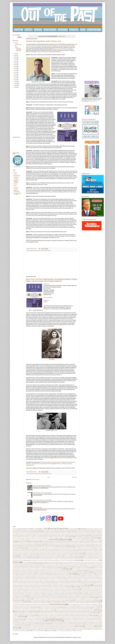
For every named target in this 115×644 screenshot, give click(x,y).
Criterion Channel (70, 549)
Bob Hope (19, 540)
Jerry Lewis (44, 580)
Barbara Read (15, 537)
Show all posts (62, 36)
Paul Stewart (19, 605)
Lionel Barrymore (72, 589)
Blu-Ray (96, 538)
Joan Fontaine (83, 580)
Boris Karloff (74, 540)
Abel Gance (15, 530)
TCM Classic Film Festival (54, 621)
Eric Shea (40, 559)
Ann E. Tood (66, 533)
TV (50, 624)
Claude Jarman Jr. (50, 548)
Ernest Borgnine (46, 559)
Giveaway (61, 568)
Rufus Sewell (88, 613)
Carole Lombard (96, 543)
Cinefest (55, 547)
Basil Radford (42, 537)
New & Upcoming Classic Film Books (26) (42, 486)
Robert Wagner (67, 612)
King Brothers (81, 585)
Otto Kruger (84, 602)
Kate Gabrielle (81, 584)
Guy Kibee (87, 569)
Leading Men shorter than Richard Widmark (42, 493)
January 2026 (18, 45)
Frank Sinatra (37, 564)
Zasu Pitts (65, 631)
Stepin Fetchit (71, 618)
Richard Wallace (23, 610)
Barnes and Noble (57, 49)
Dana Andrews (31, 551)
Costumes (58, 549)
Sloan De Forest (42, 617)
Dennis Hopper (16, 553)
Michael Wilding (81, 596)
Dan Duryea (20, 551)
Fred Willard (64, 564)
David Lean (93, 551)
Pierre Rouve (61, 606)
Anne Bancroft (30, 534)
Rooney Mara (58, 613)
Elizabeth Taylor (100, 557)
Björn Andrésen (64, 538)
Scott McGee (99, 614)
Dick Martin (51, 553)
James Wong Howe (44, 577)
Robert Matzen (90, 610)
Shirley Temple (69, 616)
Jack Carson (20, 576)
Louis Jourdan (35, 591)
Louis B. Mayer (23, 591)
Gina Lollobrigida (47, 568)
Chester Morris (83, 545)
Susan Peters (92, 620)
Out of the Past (17, 167)
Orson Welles (75, 602)
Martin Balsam (46, 593)
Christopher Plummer (35, 547)
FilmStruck (33, 562)
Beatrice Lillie (48, 537)
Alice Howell (53, 531)
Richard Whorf (30, 610)
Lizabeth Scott (89, 589)
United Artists (83, 624)
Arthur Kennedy (26, 535)
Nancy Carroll (46, 599)
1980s (82, 529)
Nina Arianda (45, 600)
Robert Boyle (64, 610)
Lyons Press (86, 591)
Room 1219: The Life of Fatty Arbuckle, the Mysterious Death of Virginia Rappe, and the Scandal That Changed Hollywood (52, 46)
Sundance (65, 620)
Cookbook (30, 549)
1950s (58, 529)
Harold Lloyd (27, 571)
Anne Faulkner (37, 534)
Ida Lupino (20, 575)
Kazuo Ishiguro (41, 585)
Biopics (58, 538)
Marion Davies (83, 592)
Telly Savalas (77, 621)
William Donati (57, 629)
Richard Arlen (65, 609)
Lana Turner (31, 587)
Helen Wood (45, 572)
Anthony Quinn (49, 534)
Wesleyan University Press (79, 628)
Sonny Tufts (67, 617)
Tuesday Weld (33, 624)
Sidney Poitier (93, 616)
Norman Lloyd (97, 600)
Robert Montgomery (19, 611)
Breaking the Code (22, 541)
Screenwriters (15, 616)
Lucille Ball (67, 591)
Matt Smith (32, 595)
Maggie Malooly (98, 591)
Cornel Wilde (53, 549)
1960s (64, 529)
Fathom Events (20, 561)
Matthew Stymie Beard (39, 595)
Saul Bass (80, 614)
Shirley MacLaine (63, 616)
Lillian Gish (36, 589)
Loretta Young (16, 591)
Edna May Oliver (99, 556)
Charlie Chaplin (60, 545)
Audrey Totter (65, 535)
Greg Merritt (48, 289)
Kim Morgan (64, 585)
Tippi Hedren (88, 623)
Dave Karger (87, 551)
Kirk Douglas (96, 585)
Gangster (29, 565)
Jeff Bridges (97, 579)
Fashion (14, 561)
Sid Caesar (86, 616)
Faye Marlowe (45, 561)
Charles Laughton (26, 545)
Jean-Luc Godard (83, 579)
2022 (15, 59)
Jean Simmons (70, 579)
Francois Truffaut (89, 562)
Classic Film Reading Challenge (17, 181)
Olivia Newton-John (68, 602)
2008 (15, 85)
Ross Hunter (64, 613)
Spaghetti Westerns (83, 617)
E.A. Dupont (22, 556)
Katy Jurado (29, 585)
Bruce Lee (97, 541)
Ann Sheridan (79, 533)
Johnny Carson (59, 583)
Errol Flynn (59, 559)
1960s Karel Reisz (71, 529)
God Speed (89, 568)
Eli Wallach (72, 557)
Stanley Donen (25, 618)
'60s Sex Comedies (16, 529)
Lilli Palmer (31, 589)
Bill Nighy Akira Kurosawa (24, 538)
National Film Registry (79, 599)
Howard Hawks (39, 573)
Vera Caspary (51, 625)
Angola (46, 533)
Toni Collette (99, 623)
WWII (29, 631)
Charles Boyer (91, 544)
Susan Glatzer (79, 620)
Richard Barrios (71, 609)
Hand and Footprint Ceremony (96, 569)
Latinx (81, 587)
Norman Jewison (84, 600)
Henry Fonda (57, 572)
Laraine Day (37, 587)
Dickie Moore (68, 553)
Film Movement (71, 561)
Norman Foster (77, 600)
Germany (29, 568)
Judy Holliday (53, 584)
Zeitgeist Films (71, 631)
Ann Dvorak (61, 533)
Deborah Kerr (70, 552)
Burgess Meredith (19, 543)
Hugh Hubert (64, 573)
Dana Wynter (43, 551)
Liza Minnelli (83, 589)
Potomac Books (92, 606)
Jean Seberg (64, 579)
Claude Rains (57, 548)
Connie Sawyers (99, 548)
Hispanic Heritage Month (73, 572)
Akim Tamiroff (71, 530)
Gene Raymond (71, 565)
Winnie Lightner (98, 629)
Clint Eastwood (71, 548)
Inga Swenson (32, 575)
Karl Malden (70, 584)
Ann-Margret (91, 533)
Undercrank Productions (74, 624)
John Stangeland (40, 583)
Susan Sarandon (99, 620)
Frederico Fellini (79, 564)
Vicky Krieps (63, 625)
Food (43, 562)
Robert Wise (80, 612)
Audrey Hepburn (58, 535)
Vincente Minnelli (94, 625)
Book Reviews (35, 474)
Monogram (68, 597)
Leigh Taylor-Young (47, 588)
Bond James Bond (38, 540)
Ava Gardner (79, 535)
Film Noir (78, 560)
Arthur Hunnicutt (19, 535)
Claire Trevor (85, 547)
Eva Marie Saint (87, 559)
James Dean (93, 576)
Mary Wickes (18, 595)
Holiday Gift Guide (83, 572)
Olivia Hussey (60, 601)
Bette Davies (83, 537)
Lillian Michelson (42, 589)
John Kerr (18, 583)
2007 (15, 87)
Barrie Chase (30, 537)
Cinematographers (78, 547)
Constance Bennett (24, 549)
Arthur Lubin (32, 535)
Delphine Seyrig (89, 552)
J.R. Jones (93, 575)
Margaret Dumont (31, 592)
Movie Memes (93, 597)
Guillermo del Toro (75, 569)
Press (15, 185)
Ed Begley (44, 556)
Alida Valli (65, 531)
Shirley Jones (56, 616)
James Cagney (79, 576)
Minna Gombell (43, 597)
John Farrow (72, 581)
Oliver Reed (45, 602)
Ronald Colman (45, 613)
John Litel (23, 583)
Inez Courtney (26, 575)
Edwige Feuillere (54, 557)
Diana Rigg (34, 553)
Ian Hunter (98, 573)
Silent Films (49, 474)
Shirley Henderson (49, 616)
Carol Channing (72, 543)
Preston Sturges (16, 607)
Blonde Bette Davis (88, 538)
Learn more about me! (92, 101)
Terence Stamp (83, 621)
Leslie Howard (85, 588)
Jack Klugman (26, 576)
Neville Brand (99, 599)
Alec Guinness (21, 531)
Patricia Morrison (73, 603)
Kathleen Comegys (98, 584)
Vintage (100, 625)
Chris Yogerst (16, 547)
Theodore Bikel (39, 623)
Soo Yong (72, 617)
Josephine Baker (26, 584)
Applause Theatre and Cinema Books (73, 534)
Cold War (82, 548)
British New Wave (68, 541)
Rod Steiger (97, 612)
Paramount (46, 603)
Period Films (46, 605)
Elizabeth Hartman (92, 557)
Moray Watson (86, 597)
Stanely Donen (19, 618)
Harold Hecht (21, 571)
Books (34, 251)
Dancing (48, 551)
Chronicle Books (44, 547)
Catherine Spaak (57, 544)
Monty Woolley (80, 597)
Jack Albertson (99, 575)
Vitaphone (27, 627)
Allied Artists (91, 531)
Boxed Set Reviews (86, 540)
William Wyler (92, 629)
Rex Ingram (37, 609)
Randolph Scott (50, 607)
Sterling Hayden (78, 618)
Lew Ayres (97, 588)
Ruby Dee (77, 613)
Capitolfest (53, 543)
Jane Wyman (91, 577)
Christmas (28, 547)
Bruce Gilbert (85, 541)
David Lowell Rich (99, 551)
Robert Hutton (84, 610)
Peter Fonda (85, 605)
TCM (44, 621)
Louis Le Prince (41, 591)
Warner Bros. (24, 628)
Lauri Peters (99, 587)
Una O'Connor (66, 624)
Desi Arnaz (22, 553)
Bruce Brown (80, 541)
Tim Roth (78, 623)
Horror (18, 573)
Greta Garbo (58, 569)
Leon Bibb (65, 588)
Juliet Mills (64, 584)
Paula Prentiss (25, 605)
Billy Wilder (42, 538)
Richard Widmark (36, 610)
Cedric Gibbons (78, 544)
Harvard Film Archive (81, 571)
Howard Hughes (46, 573)
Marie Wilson (53, 592)
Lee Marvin (36, 588)
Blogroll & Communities (17, 191)
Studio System (42, 620)
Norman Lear (91, 600)
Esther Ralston (74, 559)
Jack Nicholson (33, 576)
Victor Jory (68, 625)
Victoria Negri (74, 625)
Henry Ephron (51, 572)
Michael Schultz (74, 596)
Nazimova (87, 599)
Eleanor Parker (66, 557)
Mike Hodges (20, 597)
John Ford (77, 581)
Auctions (47, 535)
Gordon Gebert (20, 569)
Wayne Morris (56, 628)
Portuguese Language (84, 606)
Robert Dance (70, 610)
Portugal (77, 606)
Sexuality (35, 616)
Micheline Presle (95, 596)
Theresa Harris (45, 623)
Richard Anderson (58, 609)
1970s (77, 529)
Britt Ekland (74, 541)
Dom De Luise (100, 553)
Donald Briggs (28, 555)
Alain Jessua (83, 530)
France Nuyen (54, 562)
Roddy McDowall (19, 613)
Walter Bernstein (46, 627)
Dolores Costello (93, 553)
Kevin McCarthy (53, 585)
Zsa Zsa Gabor (78, 631)
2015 (15, 72)
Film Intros (65, 561)
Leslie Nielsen (92, 588)
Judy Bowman (40, 584)
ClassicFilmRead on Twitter (18, 194)
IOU (77, 575)
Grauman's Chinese (33, 569)
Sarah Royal (75, 614)
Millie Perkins (37, 597)
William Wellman (85, 629)
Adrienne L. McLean (51, 530)
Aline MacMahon (71, 531)
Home (49, 477)
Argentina (89, 534)
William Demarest (50, 629)
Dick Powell (56, 553)
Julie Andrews (59, 584)
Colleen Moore (87, 548)
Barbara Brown (99, 535)
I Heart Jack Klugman (91, 573)
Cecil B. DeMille (65, 544)
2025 (15, 54)
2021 (15, 61)
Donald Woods (48, 555)
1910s (34, 529)
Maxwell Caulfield (82, 595)
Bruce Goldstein (92, 541)
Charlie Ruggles (67, 545)
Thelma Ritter (27, 623)
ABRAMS (20, 530)
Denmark (101, 552)
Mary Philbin (89, 593)
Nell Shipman (92, 599)
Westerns (87, 628)
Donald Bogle (22, 555)
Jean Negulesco (49, 579)
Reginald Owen (19, 609)
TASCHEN (39, 621)
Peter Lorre (97, 605)
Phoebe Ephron (43, 606)
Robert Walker (74, 612)
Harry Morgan (67, 571)
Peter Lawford (91, 605)
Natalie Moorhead (59, 599)
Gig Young (34, 568)
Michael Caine (45, 596)
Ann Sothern (85, 533)
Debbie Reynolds (64, 552)
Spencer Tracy (90, 617)
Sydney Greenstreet (27, 621)
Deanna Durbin (57, 552)
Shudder (82, 616)
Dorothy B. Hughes (67, 555)
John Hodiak (97, 581)
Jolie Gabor (74, 583)
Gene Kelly (59, 565)
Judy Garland (46, 584)
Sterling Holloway (85, 618)
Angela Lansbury (33, 533)
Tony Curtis (15, 624)
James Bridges (67, 576)
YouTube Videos (50, 631)
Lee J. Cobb (30, 588)
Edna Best (93, 556)
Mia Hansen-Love (32, 596)
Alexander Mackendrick (29, 531)
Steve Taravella (28, 620)
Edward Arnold (17, 557)
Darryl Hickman (73, 551)
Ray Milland (62, 607)
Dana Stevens (37, 551)
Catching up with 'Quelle (40, 544)
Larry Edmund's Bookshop (45, 587)
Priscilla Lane (22, 607)
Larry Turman (60, 587)
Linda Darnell (60, 589)
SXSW (15, 621)
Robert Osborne (34, 611)
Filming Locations (26, 562)
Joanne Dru (18, 581)
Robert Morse (27, 612)
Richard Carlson (87, 609)
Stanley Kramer (32, 618)
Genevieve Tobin (89, 565)
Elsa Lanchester (23, 559)
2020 (15, 63)
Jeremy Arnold (38, 580)
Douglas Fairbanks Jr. (84, 555)
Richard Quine (16, 610)
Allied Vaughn (97, 531)
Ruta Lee (18, 614)
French (90, 564)
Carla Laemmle (65, 543)
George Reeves (54, 566)
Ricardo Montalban (51, 609)
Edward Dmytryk (24, 557)
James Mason (30, 577)
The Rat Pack (21, 623)
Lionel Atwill (66, 589)
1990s (86, 529)
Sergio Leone (29, 616)
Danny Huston (60, 551)
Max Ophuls (63, 595)
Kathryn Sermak (23, 585)
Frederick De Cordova (71, 564)
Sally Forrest (40, 614)
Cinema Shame (69, 547)
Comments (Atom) (36, 480)
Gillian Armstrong (40, 568)
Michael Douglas (67, 596)
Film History (60, 561)
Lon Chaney (100, 589)
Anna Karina (96, 533)
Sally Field (34, 614)
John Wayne (53, 583)
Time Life (83, 622)
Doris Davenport (55, 555)
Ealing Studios (28, 556)
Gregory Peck (52, 569)
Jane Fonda (56, 577)
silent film (16, 617)
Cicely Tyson (50, 547)
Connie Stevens (17, 549)
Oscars (80, 602)
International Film (65, 575)
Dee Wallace (83, 552)
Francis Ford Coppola (75, 562)
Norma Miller (62, 600)
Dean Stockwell (42, 552)
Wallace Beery (40, 627)
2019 (15, 65)
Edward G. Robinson (33, 557)
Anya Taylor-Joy (63, 534)
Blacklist (69, 538)
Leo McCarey (60, 588)
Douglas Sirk (92, 555)
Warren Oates (42, 628)
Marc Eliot (24, 592)
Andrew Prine (26, 533)
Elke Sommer (16, 559)
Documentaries (79, 553)
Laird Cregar (25, 587)
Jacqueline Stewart (52, 576)
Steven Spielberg (35, 620)
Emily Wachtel (29, 559)
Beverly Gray (100, 537)
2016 (15, 70)
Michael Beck (39, 596)
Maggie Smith (15, 592)
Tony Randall (20, 624)
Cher (79, 545)
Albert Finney (100, 530)
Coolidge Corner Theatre (38, 549)
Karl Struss (75, 584)
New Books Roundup (17, 600)
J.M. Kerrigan (87, 575)
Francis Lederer (83, 562)
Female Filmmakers (52, 561)
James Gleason (17, 577)
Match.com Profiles (25, 595)
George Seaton (76, 566)
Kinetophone (75, 585)
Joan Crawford (76, 580)
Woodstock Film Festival (17, 631)
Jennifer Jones (32, 580)
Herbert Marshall (64, 572)
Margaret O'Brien (38, 592)
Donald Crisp (34, 555)
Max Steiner (68, 595)
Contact (16, 184)
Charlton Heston (74, 545)
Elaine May (60, 557)
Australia (70, 535)
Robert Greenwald (77, 610)
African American (58, 530)
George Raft (48, 566)
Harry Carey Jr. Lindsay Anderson (57, 571)
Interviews (49, 251)
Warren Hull (36, 628)
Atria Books (43, 535)
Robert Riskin (42, 612)
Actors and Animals (36, 530)
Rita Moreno (49, 610)
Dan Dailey (15, 551)
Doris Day (61, 555)
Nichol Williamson (33, 600)
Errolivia (64, 559)
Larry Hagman (54, 587)
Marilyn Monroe (76, 592)
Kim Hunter (59, 585)
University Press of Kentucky (22, 625)
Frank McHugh (31, 564)
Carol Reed (84, 543)
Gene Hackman (53, 565)
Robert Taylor (54, 612)
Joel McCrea (31, 581)
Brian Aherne (50, 541)
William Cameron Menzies (22, 629)
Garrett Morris (34, 565)
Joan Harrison (97, 580)
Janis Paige (19, 579)
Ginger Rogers (55, 568)
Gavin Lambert (47, 565)
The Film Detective (96, 621)
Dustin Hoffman (98, 555)
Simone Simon (30, 617)
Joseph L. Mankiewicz (18, 584)
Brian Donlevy (55, 541)
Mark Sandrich (27, 593)
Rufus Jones (82, 613)
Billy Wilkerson (47, 538)
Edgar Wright (73, 556)
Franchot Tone (67, 562)
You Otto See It (42, 631)
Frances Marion (61, 562)
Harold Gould (15, 571)
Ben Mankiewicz (70, 537)
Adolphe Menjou (43, 530)
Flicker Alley (39, 562)
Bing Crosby (53, 538)
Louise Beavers (48, 591)
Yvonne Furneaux (59, 631)
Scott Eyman (93, 614)
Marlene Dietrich (33, 593)
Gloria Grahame (76, 568)
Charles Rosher (33, 545)
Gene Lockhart (65, 565)
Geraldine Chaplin (16, 568)
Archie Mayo (83, 534)
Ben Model (77, 537)
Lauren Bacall (86, 587)
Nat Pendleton (52, 599)
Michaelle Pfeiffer (88, 596)
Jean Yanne (76, 579)
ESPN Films (68, 559)
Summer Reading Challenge (53, 620)
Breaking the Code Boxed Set (33, 541)
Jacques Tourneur (60, 576)
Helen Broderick (26, 572)
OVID (14, 603)
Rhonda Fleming (43, 609)
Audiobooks (52, 535)
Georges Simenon (98, 566)
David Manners (17, 552)
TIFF (72, 623)
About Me (16, 189)
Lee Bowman (25, 588)
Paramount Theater (53, 603)
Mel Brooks (88, 595)
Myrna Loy (35, 599)
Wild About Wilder (94, 628)
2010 (15, 82)
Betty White (95, 537)
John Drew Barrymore (64, 581)
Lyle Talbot (81, 591)
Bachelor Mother (86, 535)
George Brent (96, 565)
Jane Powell (67, 577)
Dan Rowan (25, 551)
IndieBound (64, 49)
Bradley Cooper (95, 540)
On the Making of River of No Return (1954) (42, 500)
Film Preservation (95, 561)
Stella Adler (65, 618)
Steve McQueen (20, 620)
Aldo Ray (16, 531)
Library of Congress (24, 589)
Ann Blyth (55, 533)
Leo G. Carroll (54, 588)
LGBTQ (17, 589)
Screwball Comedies (22, 616)
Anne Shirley (43, 534)
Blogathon (80, 538)
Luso (77, 591)
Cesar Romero (84, 544)
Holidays (90, 572)
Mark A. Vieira (96, 592)
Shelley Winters (42, 616)
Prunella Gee (28, 607)
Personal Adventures (57, 604)
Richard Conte (94, 609)
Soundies (76, 617)
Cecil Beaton (72, 544)
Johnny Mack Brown (67, 583)
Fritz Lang (19, 565)
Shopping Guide (76, 616)
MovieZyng (100, 597)
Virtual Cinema (22, 627)
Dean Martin (36, 552)
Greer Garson (40, 569)
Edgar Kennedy (67, 556)
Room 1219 (46, 284)
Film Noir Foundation (87, 561)
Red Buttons (83, 607)
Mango (20, 592)
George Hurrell (27, 566)
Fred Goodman (50, 564)
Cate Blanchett (50, 544)
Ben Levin (63, 537)
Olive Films (26, 601)
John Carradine (50, 581)
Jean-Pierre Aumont (91, 579)
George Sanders (68, 566)
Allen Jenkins (85, 531)
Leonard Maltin (71, 588)
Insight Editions (59, 575)
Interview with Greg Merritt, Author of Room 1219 (43, 41)
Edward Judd (41, 557)
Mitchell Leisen (56, 597)
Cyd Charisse (84, 549)
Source (56, 430)
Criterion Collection (77, 549)
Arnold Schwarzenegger (96, 534)
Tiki (74, 623)
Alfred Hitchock (38, 531)
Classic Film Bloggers (21, 548)
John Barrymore (37, 581)
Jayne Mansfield (31, 579)
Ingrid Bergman (52, 575)
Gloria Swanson (83, 568)
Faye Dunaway (38, 561)
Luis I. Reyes (72, 591)
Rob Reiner (59, 610)
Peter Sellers (25, 606)
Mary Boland (83, 593)
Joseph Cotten (92, 583)
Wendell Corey (71, 628)
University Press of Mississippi (36, 625)
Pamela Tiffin (40, 603)
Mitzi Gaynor (62, 597)
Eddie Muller (61, 556)
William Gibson (64, 629)
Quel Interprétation (35, 607)
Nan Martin (40, 599)
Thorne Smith (67, 623)
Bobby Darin (24, 540)
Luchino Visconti (61, 591)
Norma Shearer (69, 600)
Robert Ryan (48, 611)
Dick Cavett (46, 553)
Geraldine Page (23, 568)
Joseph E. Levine (99, 583)
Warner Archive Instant (89, 627)
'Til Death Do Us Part (26, 529)
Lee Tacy (40, 588)
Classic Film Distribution (42, 548)
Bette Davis (89, 537)
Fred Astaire (44, 564)
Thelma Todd (33, 623)
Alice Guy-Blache (46, 531)
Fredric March (85, 564)
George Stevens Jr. (90, 566)
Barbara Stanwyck (22, 537)
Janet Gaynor (97, 577)
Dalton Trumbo (98, 549)
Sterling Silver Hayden (94, 618)
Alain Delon (77, 530)
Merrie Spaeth (21, 596)
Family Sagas (99, 559)
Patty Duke (85, 603)
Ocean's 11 (20, 602)
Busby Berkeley (40, 543)
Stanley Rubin (39, 618)
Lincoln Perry (54, 589)
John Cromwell (57, 581)
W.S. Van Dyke (33, 627)
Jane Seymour (79, 577)
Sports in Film (96, 617)
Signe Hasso (100, 616)
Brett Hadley (44, 541)
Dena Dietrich (95, 552)
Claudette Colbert (64, 548)
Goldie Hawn (96, 568)
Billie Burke (32, 538)
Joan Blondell (70, 580)
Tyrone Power (55, 624)
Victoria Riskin (80, 625)
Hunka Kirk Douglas (81, 573)
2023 (15, 57)
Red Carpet (89, 607)
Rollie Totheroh (39, 613)
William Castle (30, 629)
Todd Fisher (94, 623)
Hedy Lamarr (20, 572)
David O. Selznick (29, 552)
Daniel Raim (53, 551)
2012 (15, 78)
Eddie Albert (55, 556)
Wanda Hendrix (67, 627)
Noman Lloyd (57, 600)
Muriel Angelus (20, 599)
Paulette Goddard (32, 605)
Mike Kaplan (25, 597)
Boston (79, 540)
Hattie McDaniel (90, 571)
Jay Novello (24, 579)
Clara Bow (90, 547)
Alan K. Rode (89, 530)
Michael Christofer (53, 596)
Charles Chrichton (98, 544)
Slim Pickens (36, 617)
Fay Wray (32, 561)
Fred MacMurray (57, 564)
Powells (45, 302)
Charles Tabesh (40, 545)
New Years (26, 600)
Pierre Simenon (67, 606)
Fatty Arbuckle (44, 251)
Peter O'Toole (19, 606)
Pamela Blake (34, 603)
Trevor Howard (26, 624)
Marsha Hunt (40, 593)
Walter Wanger (60, 627)
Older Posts (74, 477)
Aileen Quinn (65, 530)
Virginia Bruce (15, 627)
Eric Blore (35, 559)
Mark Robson (20, 593)
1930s (46, 529)
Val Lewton (46, 625)
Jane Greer (61, 577)
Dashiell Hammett (81, 551)
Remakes (25, 609)
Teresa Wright (89, 621)
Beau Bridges (54, 537)
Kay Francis (35, 585)
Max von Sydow (75, 595)
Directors (73, 553)
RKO (53, 610)
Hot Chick (28, 573)
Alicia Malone (59, 531)
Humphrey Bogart (71, 573)
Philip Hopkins (37, 606)
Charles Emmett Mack (17, 545)
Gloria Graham (68, 568)
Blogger (79, 637)
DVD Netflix (15, 556)
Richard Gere (100, 609)
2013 (15, 76)
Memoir (100, 595)
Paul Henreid (90, 603)
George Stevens (82, 566)
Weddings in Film (63, 628)
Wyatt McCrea (35, 631)
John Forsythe (83, 581)
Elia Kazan (78, 557)
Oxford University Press (20, 603)
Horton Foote (23, 573)
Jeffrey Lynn (19, 580)
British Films (61, 541)
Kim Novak (69, 585)
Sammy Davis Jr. (62, 614)
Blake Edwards (74, 538)
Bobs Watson (31, 540)
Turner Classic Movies (42, 624)
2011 (15, 80)
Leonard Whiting (78, 588)
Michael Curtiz (60, 596)
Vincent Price (86, 625)
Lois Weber (95, 589)
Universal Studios (89, 624)
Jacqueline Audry (45, 576)
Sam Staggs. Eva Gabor (47, 614)
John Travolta (47, 583)
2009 (15, 83)
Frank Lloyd (25, 564)
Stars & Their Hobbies (48, 618)
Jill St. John (58, 580)
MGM (26, 596)
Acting (24, 530)
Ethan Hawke (81, 559)
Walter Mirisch (54, 626)
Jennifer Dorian (25, 580)
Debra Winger (77, 552)
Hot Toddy (33, 573)
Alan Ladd (95, 530)
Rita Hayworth (43, 610)
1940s (52, 529)
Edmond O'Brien (80, 556)
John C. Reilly (44, 581)
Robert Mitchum (98, 610)
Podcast (73, 606)
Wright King (24, 631)
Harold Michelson (33, 571)
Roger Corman (26, 613)
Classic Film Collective (32, 548)
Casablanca (31, 544)
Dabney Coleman (91, 549)
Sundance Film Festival (72, 620)
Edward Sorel (47, 557)
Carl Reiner (59, 543)
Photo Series (49, 606)
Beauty (59, 537)
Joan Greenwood (90, 580)
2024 (15, 55)
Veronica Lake (57, 625)
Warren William (49, 628)
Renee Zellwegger (31, 609)
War (72, 626)
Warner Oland (31, 628)
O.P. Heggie (15, 602)
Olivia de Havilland (52, 601)
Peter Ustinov (31, 606)
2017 (15, 69)
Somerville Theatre (60, 617)
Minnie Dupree (50, 597)
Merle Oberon (15, 596)
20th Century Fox (92, 529)
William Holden (70, 629)
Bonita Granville (45, 540)
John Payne (28, 583)
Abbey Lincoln (99, 529)
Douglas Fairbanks (75, 555)
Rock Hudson (92, 612)
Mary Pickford (95, 593)
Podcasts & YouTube (16, 178)
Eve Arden (93, 559)
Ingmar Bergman (44, 575)
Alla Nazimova (79, 531)
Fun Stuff (24, 565)
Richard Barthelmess (79, 609)
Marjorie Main (90, 592)
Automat (74, 535)
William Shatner (78, 629)
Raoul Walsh (56, 607)
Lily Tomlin (49, 589)
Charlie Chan (53, 545)
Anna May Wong (23, 534)
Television (71, 621)
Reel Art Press (95, 607)
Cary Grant (26, 544)
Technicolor (66, 621)
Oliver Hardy (33, 602)
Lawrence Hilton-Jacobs (17, 588)
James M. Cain (23, 577)
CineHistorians (61, 547)
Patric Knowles (66, 603)
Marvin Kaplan (66, 593)
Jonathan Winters (86, 583)
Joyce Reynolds (33, 584)
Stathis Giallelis (58, 618)
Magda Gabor (92, 591)
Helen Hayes (39, 572)
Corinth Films (47, 549)
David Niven (23, 552)
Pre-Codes (98, 606)
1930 (42, 529)
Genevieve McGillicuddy (80, 565)
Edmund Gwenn (88, 556)
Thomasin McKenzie (60, 623)
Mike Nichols (31, 597)
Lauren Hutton (93, 587)
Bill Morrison (16, 538)
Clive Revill (77, 548)
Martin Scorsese (52, 593)
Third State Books (52, 623)
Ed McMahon (49, 556)
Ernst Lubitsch (53, 559)
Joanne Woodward (25, 581)
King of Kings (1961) (37, 507)
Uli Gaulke (60, 624)
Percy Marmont (39, 605)
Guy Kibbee (82, 569)
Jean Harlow (43, 579)
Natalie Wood (71, 599)
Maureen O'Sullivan (56, 595)
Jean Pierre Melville (57, 579)
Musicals (29, 599)
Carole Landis (89, 543)
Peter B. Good (71, 605)
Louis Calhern (29, 591)
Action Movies (29, 530)
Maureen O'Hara (47, 595)
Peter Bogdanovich (78, 605)
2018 (15, 67)
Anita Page (50, 533)
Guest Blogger (66, 569)
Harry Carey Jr (47, 571)
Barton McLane (36, 537)
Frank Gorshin (19, 564)
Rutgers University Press (26, 614)
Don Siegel (16, 555)
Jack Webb (39, 576)
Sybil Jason (20, 621)
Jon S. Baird (79, 583)
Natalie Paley (65, 599)
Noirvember (51, 600)
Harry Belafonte (41, 571)
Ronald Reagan (52, 613)
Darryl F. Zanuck (66, 551)
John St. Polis (34, 583)
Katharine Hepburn (89, 584)
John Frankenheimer (90, 581)
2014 (15, 74)
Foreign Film (48, 562)
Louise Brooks (54, 591)
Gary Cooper (40, 565)
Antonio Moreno (56, 534)
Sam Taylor (55, 614)
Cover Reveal (63, 549)
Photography (55, 606)
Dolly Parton (87, 553)
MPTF (15, 599)
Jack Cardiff (15, 576)
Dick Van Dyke (62, 553)
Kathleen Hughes (16, 585)
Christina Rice (22, 547)
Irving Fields (82, 575)
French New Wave (96, 564)
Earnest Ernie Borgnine (36, 556)
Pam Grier (28, 603)
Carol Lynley (78, 543)
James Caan (73, 576)
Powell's (69, 49)
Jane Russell (73, 577)
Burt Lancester (27, 543)
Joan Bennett (63, 580)
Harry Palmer (73, 571)
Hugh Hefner (58, 573)
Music (25, 599)
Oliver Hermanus (39, 602)
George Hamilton (20, 566)
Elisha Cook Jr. (85, 557)
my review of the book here (42, 52)
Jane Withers (85, 577)
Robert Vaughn (61, 611)
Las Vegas (65, 587)
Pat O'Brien (61, 603)
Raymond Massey (77, 607)
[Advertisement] (52, 264)
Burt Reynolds (33, 543)
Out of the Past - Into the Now (94, 601)
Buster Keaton (38, 251)
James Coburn (87, 576)
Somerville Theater (51, 617)
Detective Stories (28, 553)
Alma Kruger (20, 533)
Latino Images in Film (73, 587)
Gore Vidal (26, 569)
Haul (95, 571)
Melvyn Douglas (94, 595)
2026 (15, 43)
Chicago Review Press (91, 545)
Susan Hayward (86, 620)
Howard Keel (53, 573)
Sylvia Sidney (34, 621)
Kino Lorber (88, 585)
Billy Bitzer (37, 538)
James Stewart (37, 577)
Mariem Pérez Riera (68, 592)
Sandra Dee (69, 614)
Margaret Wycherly (46, 592)
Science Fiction (86, 614)
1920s (31, 251)
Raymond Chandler (69, 607)
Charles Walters (47, 545)
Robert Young (86, 612)
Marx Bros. (72, 593)
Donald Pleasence (41, 555)
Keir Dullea (47, 585)
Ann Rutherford (72, 533)
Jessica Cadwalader (51, 580)
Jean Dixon (37, 579)
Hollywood (95, 572)
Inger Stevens (38, 575)
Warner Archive (78, 626)
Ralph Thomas (43, 607)
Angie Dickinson (40, 533)
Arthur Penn (37, 535)
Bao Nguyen (93, 535)
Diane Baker (40, 553)
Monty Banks (73, 597)
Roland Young (32, 613)
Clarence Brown (96, 547)
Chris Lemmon (100, 545)
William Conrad (36, 629)
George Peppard (41, 566)
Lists (78, 589)
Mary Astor (78, 593)
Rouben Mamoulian (71, 613)
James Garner (100, 576)
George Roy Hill (61, 566)
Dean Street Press (50, 552)
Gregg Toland (46, 569)
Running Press (95, 613)
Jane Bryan (50, 577)
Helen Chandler (33, 572)
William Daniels (43, 629)
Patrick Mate (80, 603)
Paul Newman (96, 603)
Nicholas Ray (39, 600)
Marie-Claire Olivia (59, 592)
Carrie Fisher (20, 544)
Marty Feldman (59, 593)
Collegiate (93, 548)
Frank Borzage (96, 562)
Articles (16, 174)
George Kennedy (34, 566)
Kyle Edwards (19, 587)
